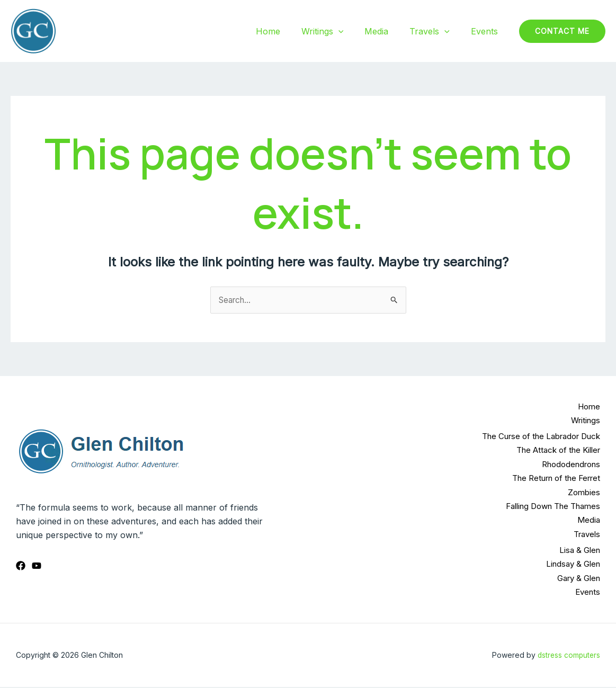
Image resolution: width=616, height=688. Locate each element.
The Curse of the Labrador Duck (541, 437)
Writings (337, 31)
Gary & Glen (579, 579)
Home (287, 31)
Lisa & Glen (580, 551)
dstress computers (568, 655)
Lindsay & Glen (573, 564)
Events (486, 31)
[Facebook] (21, 567)
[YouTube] (37, 567)
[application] (353, 31)
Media (387, 31)
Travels (436, 31)
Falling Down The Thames (553, 507)
